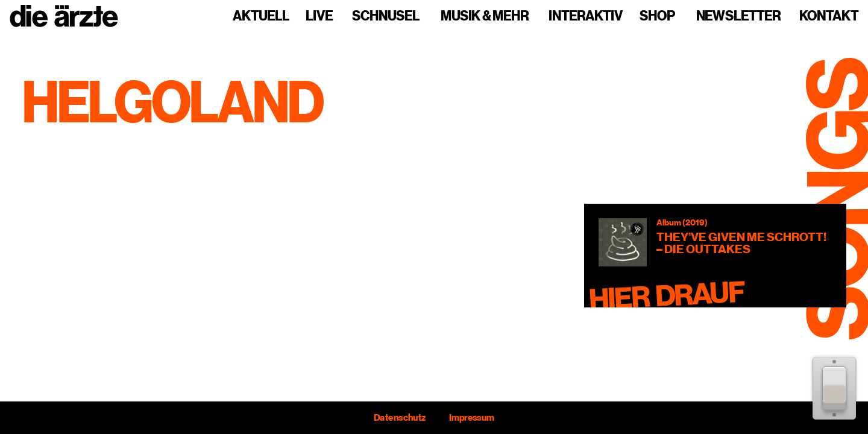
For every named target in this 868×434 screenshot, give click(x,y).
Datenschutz (400, 418)
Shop (657, 16)
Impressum (472, 418)
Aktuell (261, 16)
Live (319, 16)
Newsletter (738, 16)
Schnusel (386, 16)
